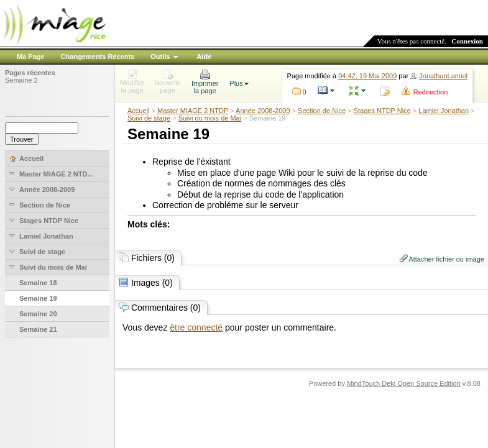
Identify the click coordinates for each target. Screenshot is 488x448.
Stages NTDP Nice (382, 111)
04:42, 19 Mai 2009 (367, 76)
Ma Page (31, 57)
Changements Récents (98, 57)
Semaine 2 (21, 80)
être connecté (196, 327)
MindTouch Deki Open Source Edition (404, 383)
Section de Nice (322, 111)
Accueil (138, 111)
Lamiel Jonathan (444, 111)
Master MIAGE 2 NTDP (193, 111)
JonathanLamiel (443, 76)
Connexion (467, 41)
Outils (160, 57)
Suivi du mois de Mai (210, 118)
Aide (204, 57)
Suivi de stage (149, 118)
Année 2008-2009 (263, 111)
